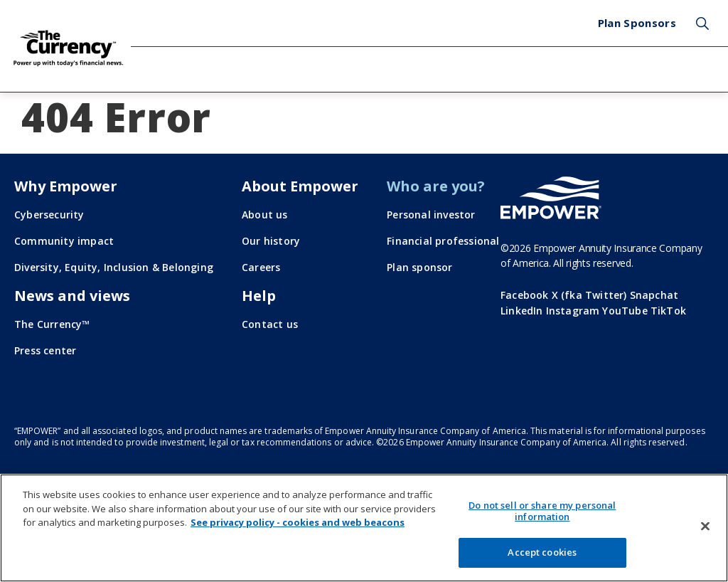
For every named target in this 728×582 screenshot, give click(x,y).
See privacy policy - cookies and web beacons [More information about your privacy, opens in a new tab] (298, 522)
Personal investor (431, 215)
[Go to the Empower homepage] (551, 198)
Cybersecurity (49, 215)
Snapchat (654, 295)
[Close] (705, 527)
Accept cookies (542, 552)
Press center (45, 350)
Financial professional (443, 241)
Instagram (573, 311)
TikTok (668, 311)
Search (702, 23)
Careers (261, 267)
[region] (364, 528)
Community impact (64, 241)
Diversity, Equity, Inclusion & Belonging (114, 267)
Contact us (270, 324)
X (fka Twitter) (589, 295)
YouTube (625, 311)
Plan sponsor (419, 267)
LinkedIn (522, 311)
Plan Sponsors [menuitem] (637, 23)
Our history (271, 241)
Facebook (525, 295)
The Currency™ (52, 324)
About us (265, 215)
